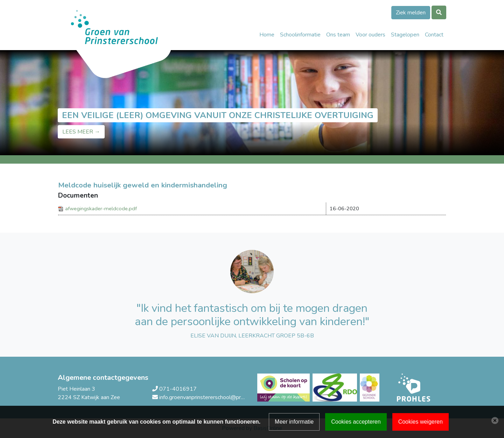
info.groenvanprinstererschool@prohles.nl (209, 397)
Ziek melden (411, 13)
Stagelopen (405, 35)
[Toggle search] (439, 12)
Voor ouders (370, 35)
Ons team (338, 35)
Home (267, 35)
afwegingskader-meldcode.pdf (101, 208)
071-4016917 (178, 389)
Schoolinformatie (300, 35)
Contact (434, 35)
